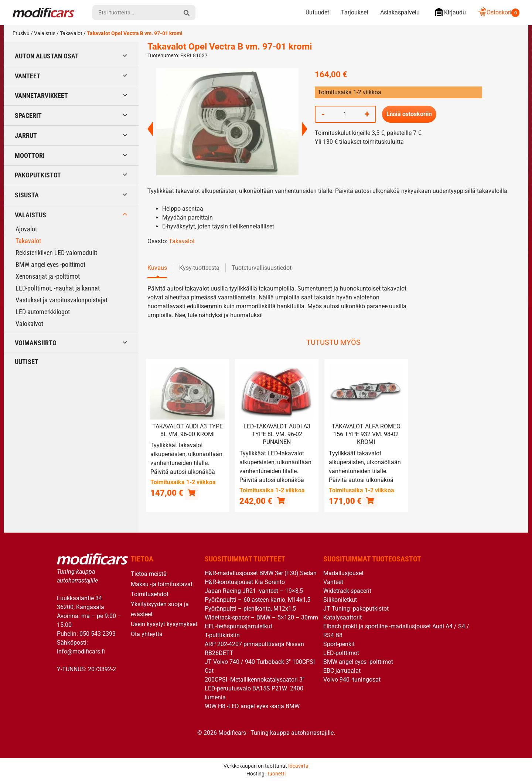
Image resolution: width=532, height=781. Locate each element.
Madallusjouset (343, 573)
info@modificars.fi (81, 651)
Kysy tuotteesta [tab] (199, 268)
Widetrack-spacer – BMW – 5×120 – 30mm (261, 617)
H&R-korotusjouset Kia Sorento (245, 582)
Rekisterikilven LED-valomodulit (56, 253)
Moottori (30, 155)
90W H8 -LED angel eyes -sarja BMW (252, 706)
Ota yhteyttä (147, 634)
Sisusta (27, 195)
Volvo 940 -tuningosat (352, 680)
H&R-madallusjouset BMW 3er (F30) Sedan (261, 573)
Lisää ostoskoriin (409, 114)
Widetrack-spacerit (347, 591)
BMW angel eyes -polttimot (50, 264)
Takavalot (71, 33)
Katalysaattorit (342, 617)
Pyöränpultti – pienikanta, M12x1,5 (250, 609)
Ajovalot (26, 229)
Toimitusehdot (150, 594)
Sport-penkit (339, 644)
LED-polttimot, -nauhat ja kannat (58, 288)
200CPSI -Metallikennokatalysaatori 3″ (255, 680)
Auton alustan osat (47, 56)
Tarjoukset (355, 12)
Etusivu (21, 33)
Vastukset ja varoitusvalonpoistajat (62, 300)
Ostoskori (499, 12)
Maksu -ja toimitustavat (162, 584)
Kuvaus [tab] (157, 268)
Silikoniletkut (340, 600)
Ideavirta (298, 765)
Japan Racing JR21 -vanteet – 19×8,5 (254, 591)
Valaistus (45, 33)
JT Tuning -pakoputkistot (356, 609)
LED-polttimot (341, 653)
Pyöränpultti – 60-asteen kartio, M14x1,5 (258, 600)
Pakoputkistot (38, 175)
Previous (150, 129)
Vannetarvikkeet (41, 96)
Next (305, 129)
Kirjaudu (449, 12)
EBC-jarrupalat (342, 671)
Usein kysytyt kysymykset (164, 624)
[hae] (187, 13)
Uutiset (27, 362)
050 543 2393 (98, 633)
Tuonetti (276, 773)
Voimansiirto (36, 343)
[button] (192, 493)
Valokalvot (29, 324)
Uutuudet (317, 12)
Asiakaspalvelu (400, 12)
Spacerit (28, 116)
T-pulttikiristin (222, 635)
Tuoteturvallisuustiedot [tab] (262, 268)
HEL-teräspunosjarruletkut (238, 626)
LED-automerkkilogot (43, 312)
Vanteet (28, 76)
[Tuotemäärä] (345, 114)
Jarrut (26, 135)
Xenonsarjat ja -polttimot (48, 276)
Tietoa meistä (149, 574)
